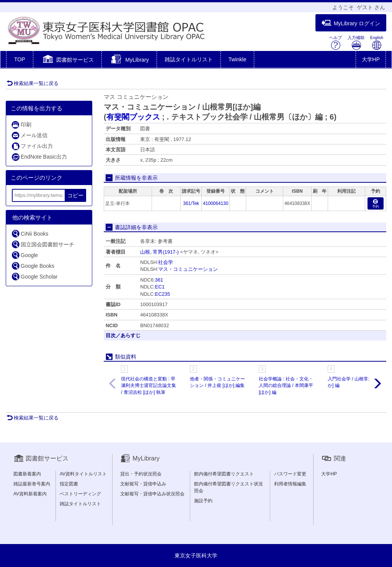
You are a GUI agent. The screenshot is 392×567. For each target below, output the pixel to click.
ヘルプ (336, 43)
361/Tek (191, 203)
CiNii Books (30, 234)
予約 (376, 204)
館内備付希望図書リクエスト (224, 474)
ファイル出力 (32, 146)
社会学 (166, 262)
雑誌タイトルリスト (189, 59)
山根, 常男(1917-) (159, 252)
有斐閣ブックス (133, 117)
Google (24, 255)
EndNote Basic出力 (39, 157)
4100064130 (216, 203)
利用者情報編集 (290, 484)
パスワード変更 (290, 474)
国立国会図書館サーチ (43, 244)
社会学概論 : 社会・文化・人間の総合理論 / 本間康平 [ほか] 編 (286, 385)
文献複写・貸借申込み (143, 484)
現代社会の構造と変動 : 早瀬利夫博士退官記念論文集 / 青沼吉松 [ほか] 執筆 (149, 385)
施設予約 (203, 501)
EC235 (163, 294)
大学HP (371, 59)
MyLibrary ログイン (351, 23)
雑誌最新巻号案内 (32, 484)
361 (159, 280)
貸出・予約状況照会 (141, 474)
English (377, 43)
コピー (75, 195)
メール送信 (29, 135)
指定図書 (69, 484)
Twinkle (238, 59)
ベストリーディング (80, 494)
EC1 (160, 287)
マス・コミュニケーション (188, 269)
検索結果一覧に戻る (33, 83)
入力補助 (356, 43)
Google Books (33, 266)
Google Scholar (34, 276)
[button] (68, 60)
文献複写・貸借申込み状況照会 (152, 494)
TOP (20, 59)
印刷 (21, 125)
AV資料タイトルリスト (83, 474)
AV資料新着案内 (30, 494)
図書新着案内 (27, 474)
